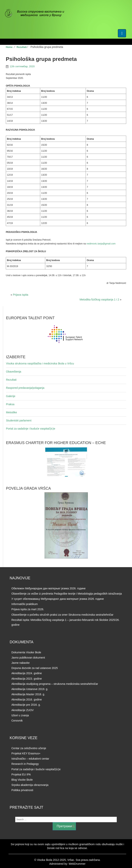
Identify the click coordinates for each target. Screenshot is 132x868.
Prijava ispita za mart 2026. (28, 609)
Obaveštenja (14, 372)
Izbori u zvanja (20, 715)
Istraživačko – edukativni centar (30, 759)
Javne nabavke (20, 663)
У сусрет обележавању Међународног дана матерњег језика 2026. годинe (58, 599)
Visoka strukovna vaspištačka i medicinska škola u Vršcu (40, 363)
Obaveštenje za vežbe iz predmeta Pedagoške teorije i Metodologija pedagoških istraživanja (67, 594)
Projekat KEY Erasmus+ (26, 753)
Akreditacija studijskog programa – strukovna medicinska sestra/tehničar (55, 684)
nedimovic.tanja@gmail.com (101, 244)
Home (9, 47)
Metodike (11, 412)
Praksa (10, 404)
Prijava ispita (21, 295)
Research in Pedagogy (25, 764)
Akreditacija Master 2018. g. (28, 694)
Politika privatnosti (22, 790)
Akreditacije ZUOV (23, 710)
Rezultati (22, 47)
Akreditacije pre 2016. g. (26, 705)
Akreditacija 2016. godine (27, 700)
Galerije (11, 396)
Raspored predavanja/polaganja (25, 388)
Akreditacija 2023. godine (27, 679)
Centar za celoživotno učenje (29, 748)
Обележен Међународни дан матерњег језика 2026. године (49, 588)
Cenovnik (17, 721)
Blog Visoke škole (22, 780)
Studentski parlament (19, 420)
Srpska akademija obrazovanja (30, 785)
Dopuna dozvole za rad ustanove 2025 (35, 668)
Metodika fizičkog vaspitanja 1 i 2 (99, 300)
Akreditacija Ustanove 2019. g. (30, 689)
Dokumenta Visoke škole (26, 652)
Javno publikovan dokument (28, 658)
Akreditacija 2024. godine (27, 673)
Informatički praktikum (25, 604)
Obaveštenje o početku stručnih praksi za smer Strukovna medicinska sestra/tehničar (62, 615)
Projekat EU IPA (21, 774)
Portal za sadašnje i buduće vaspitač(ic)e (31, 429)
